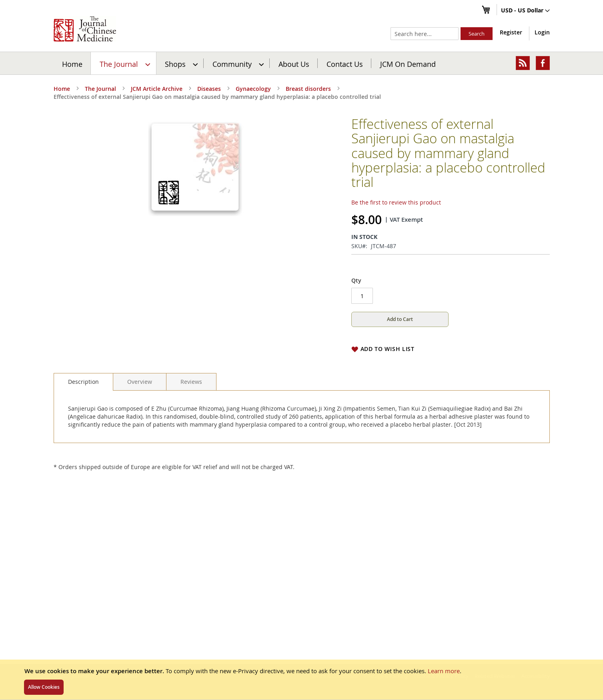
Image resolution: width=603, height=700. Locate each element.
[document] (301, 680)
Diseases (209, 89)
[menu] (302, 63)
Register (511, 32)
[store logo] (85, 29)
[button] (525, 11)
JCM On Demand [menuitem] (408, 64)
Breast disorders (308, 89)
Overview (140, 382)
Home (72, 64)
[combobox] (425, 34)
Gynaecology (253, 89)
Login (542, 32)
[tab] (83, 382)
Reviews (191, 382)
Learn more (444, 671)
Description (83, 382)
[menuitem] (124, 63)
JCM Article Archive (157, 89)
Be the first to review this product (396, 202)
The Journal (100, 89)
